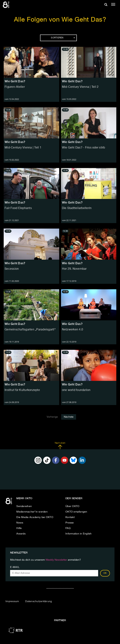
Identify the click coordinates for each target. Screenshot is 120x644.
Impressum (12, 601)
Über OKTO (72, 506)
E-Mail (15, 567)
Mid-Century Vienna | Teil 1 (23, 148)
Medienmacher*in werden (32, 512)
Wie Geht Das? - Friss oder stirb (84, 148)
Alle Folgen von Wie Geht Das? (60, 20)
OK (105, 573)
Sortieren (63, 38)
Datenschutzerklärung (38, 601)
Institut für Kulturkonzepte (22, 390)
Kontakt (70, 517)
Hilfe (19, 528)
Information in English (79, 534)
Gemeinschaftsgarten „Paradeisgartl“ (30, 330)
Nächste (69, 417)
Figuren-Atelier (15, 87)
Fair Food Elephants (18, 208)
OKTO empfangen (76, 512)
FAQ (68, 528)
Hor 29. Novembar (74, 269)
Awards (21, 534)
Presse (70, 523)
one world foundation (76, 390)
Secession (12, 269)
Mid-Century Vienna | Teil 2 (80, 87)
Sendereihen (24, 506)
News (20, 523)
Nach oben (60, 446)
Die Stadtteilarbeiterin (77, 208)
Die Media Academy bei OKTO (35, 517)
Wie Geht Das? (15, 81)
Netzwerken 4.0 (73, 330)
